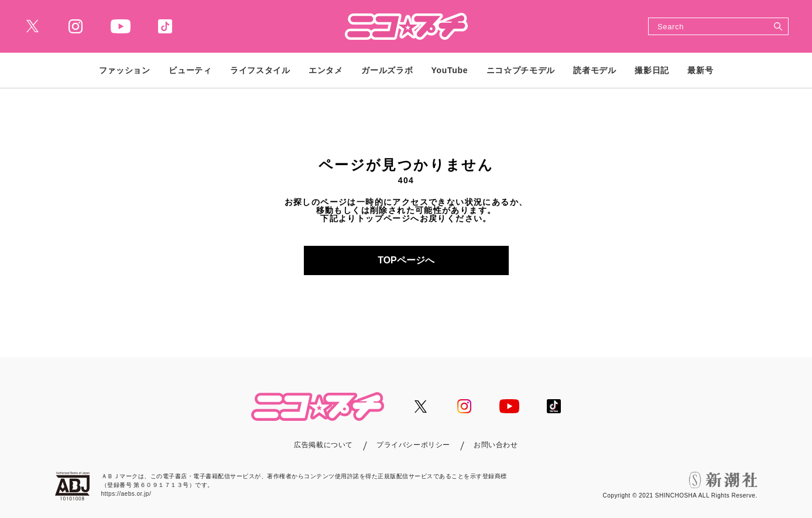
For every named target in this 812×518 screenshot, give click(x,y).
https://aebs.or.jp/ (126, 494)
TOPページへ (406, 260)
